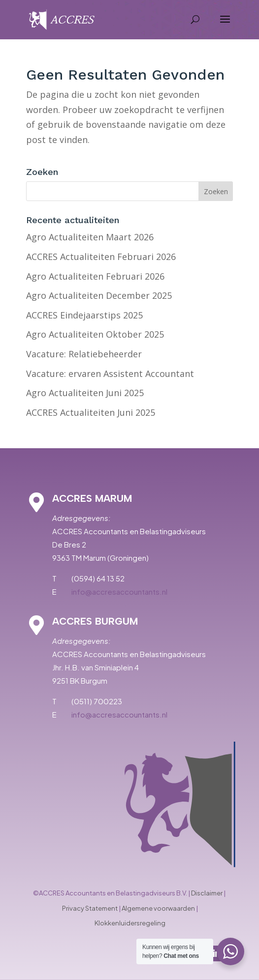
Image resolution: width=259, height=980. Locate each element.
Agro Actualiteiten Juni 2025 (85, 393)
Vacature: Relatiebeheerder (84, 354)
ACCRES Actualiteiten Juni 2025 (91, 412)
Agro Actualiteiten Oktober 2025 (95, 334)
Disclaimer (207, 893)
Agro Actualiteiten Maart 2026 (90, 237)
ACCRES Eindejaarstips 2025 (84, 315)
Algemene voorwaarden (158, 908)
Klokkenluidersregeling (130, 923)
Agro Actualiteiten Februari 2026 (95, 276)
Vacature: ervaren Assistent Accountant (110, 374)
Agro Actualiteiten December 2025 (99, 295)
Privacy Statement (90, 908)
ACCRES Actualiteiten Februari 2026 (101, 257)
